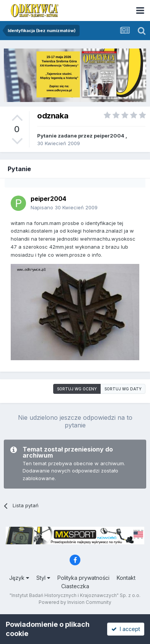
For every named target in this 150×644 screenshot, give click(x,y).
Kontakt (126, 578)
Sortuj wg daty (123, 389)
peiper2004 (109, 136)
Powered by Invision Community (75, 602)
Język (19, 578)
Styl (43, 578)
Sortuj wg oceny (77, 389)
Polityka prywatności (83, 578)
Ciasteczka (75, 586)
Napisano (64, 207)
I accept (126, 629)
